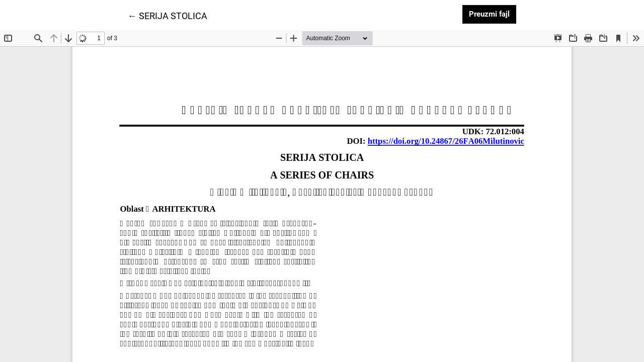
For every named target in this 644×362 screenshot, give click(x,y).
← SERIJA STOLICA (168, 15)
